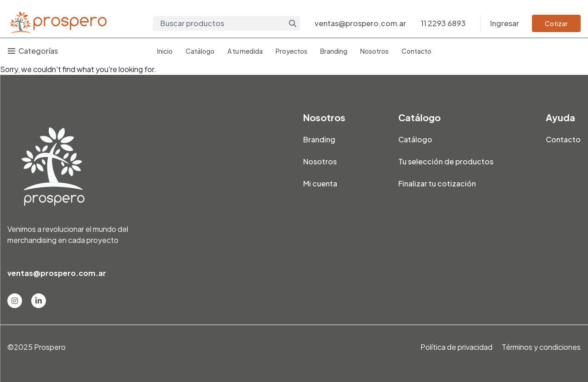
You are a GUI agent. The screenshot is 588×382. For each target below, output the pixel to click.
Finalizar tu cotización (437, 183)
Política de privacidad (456, 347)
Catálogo (200, 51)
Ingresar (505, 23)
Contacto (416, 51)
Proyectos (291, 51)
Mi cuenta (320, 183)
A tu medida (245, 51)
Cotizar (556, 23)
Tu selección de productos (446, 161)
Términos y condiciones (541, 347)
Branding (334, 51)
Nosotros (374, 51)
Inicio (165, 51)
